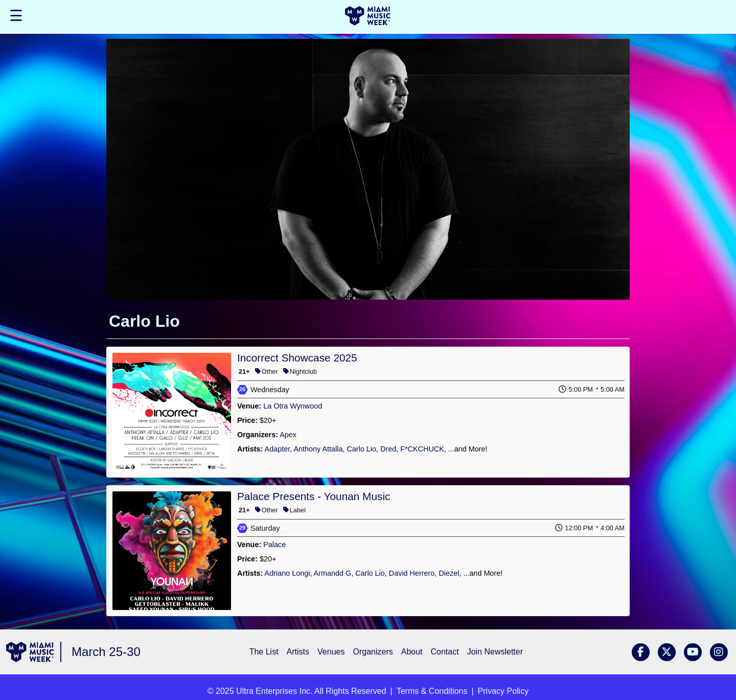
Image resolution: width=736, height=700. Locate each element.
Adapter (278, 449)
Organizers (373, 652)
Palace (274, 545)
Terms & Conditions (432, 691)
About (412, 652)
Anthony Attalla (318, 449)
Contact (445, 652)
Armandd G (333, 573)
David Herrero (412, 573)
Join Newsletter (495, 652)
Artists (298, 652)
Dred (388, 449)
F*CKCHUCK (422, 449)
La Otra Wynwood (293, 406)
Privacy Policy (503, 691)
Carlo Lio (361, 449)
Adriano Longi (287, 573)
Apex (288, 435)
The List (264, 652)
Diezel (449, 573)
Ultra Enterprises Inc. (274, 691)
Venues (331, 652)
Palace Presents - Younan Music (314, 496)
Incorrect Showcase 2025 (297, 358)
